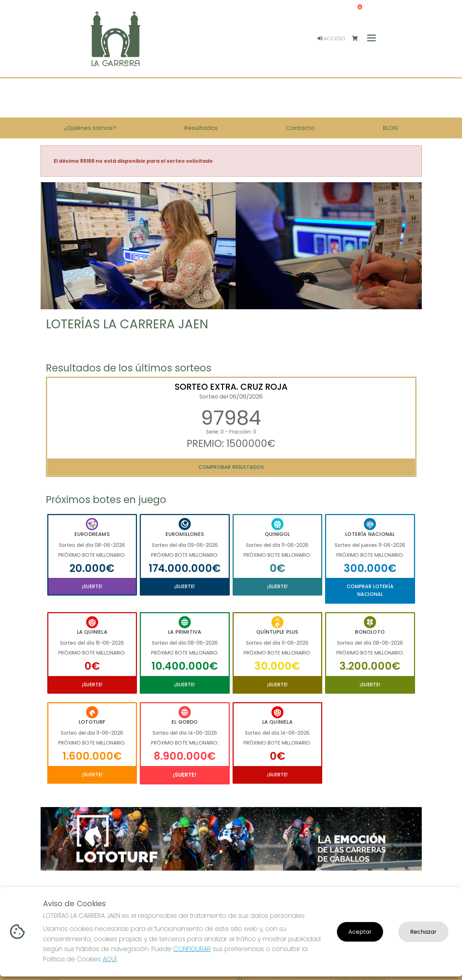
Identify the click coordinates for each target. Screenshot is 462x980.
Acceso (331, 38)
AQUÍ (110, 959)
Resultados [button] (201, 128)
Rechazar (423, 932)
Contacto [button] (300, 128)
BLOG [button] (391, 128)
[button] (69, 255)
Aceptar (360, 932)
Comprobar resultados (231, 467)
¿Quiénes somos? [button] (90, 128)
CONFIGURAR (192, 949)
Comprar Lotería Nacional (370, 590)
